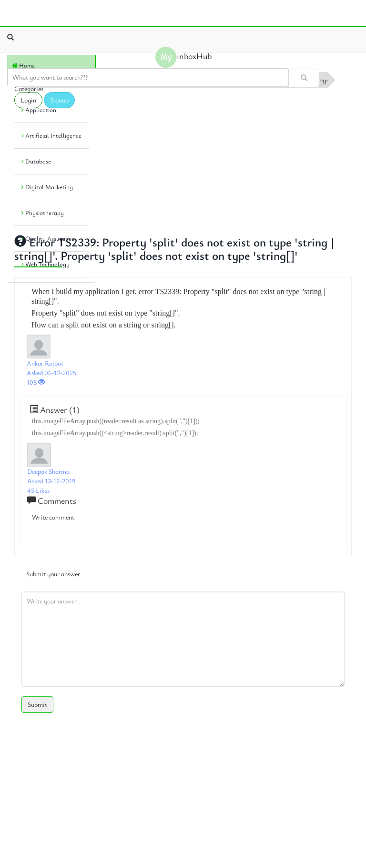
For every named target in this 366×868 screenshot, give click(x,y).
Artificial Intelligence (51, 135)
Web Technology (46, 264)
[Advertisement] (183, 159)
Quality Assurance (48, 238)
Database (36, 161)
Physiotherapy (43, 213)
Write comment (53, 517)
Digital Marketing (47, 187)
